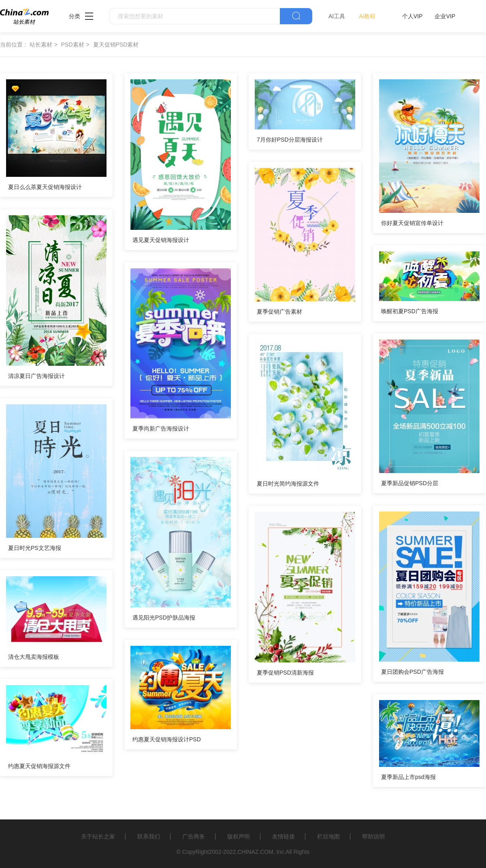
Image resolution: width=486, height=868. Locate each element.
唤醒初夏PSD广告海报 (410, 311)
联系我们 (149, 836)
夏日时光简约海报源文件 (288, 484)
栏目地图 (328, 836)
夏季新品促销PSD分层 (410, 483)
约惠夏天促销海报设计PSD (167, 739)
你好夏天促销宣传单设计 (412, 223)
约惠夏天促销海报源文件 (39, 766)
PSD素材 (73, 45)
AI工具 (337, 16)
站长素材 (41, 45)
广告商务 (194, 836)
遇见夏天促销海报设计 (161, 240)
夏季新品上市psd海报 (408, 777)
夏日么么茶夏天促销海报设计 (45, 187)
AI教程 (367, 16)
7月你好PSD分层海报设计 (290, 140)
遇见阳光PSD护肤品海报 (164, 618)
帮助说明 (373, 836)
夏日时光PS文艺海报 (35, 548)
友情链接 (283, 836)
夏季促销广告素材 (279, 312)
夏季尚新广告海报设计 (161, 429)
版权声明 (239, 836)
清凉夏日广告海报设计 (36, 376)
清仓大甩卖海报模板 (34, 657)
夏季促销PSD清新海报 (285, 673)
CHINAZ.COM (255, 852)
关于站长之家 (98, 836)
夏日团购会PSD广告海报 (412, 672)
